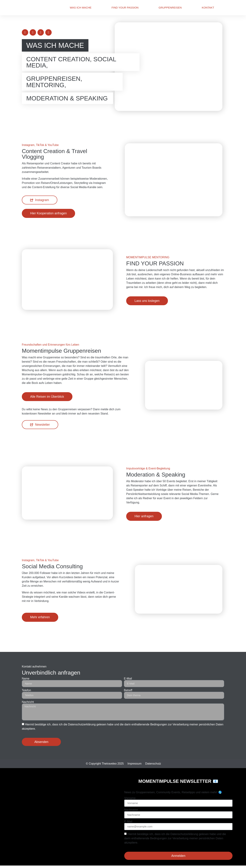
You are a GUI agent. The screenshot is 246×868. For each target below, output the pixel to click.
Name (26, 679)
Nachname (131, 810)
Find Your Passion (125, 8)
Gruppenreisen (170, 8)
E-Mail (128, 679)
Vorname (130, 798)
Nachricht (28, 702)
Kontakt (208, 8)
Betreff (128, 690)
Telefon (26, 690)
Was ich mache (81, 8)
